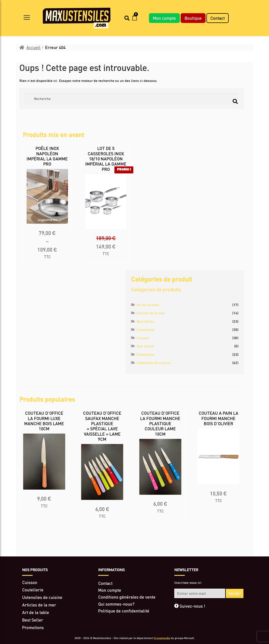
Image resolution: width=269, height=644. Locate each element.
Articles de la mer (151, 313)
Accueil (33, 47)
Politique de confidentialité (124, 611)
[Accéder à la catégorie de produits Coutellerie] (58, 590)
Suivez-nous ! (190, 606)
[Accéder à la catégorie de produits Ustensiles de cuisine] (58, 597)
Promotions (145, 354)
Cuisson (143, 338)
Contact (218, 18)
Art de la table (148, 305)
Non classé (145, 346)
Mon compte (164, 18)
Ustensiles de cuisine (153, 363)
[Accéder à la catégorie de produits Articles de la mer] (58, 605)
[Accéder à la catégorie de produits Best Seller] (58, 620)
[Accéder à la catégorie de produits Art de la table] (58, 612)
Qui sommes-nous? (116, 604)
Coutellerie (145, 330)
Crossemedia (162, 638)
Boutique (193, 18)
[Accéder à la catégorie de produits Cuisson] (58, 582)
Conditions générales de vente (127, 597)
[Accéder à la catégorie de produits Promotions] (58, 627)
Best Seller (145, 321)
